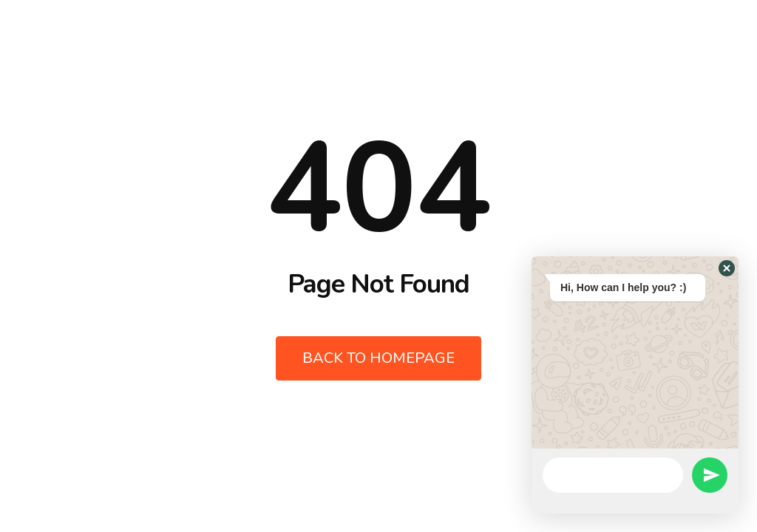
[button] (727, 268)
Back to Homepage (378, 358)
